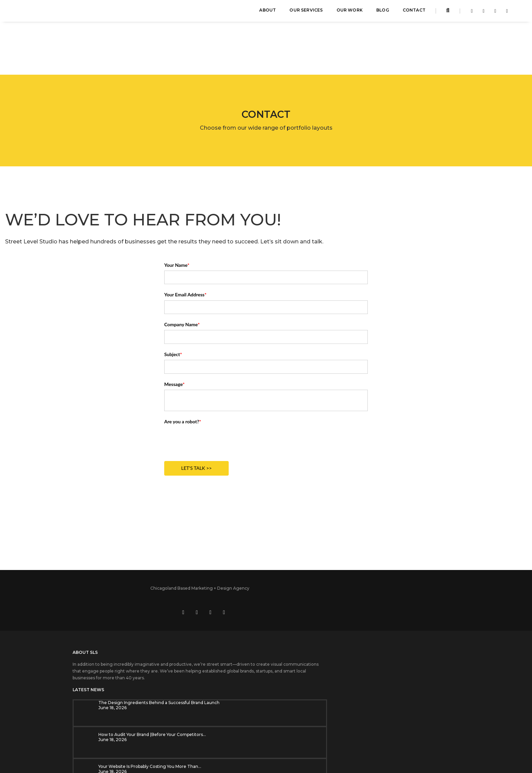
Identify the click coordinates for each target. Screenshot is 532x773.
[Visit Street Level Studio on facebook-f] (470, 13)
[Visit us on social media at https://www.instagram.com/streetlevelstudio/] (420, 545)
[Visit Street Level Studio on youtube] (505, 13)
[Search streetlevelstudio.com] (448, 13)
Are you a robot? (183, 374)
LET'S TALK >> (196, 420)
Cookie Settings (250, 744)
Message (174, 336)
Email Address (355, 630)
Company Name (182, 277)
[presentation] (216, 393)
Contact (414, 12)
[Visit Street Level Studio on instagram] (493, 13)
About (268, 12)
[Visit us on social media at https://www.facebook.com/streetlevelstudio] (380, 545)
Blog (383, 12)
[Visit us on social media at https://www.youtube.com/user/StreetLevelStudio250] (407, 545)
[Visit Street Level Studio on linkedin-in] (482, 13)
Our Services (306, 12)
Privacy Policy (284, 744)
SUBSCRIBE (357, 661)
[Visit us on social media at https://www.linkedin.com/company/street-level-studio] (393, 545)
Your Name (177, 217)
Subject (173, 306)
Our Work (350, 12)
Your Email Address (185, 247)
